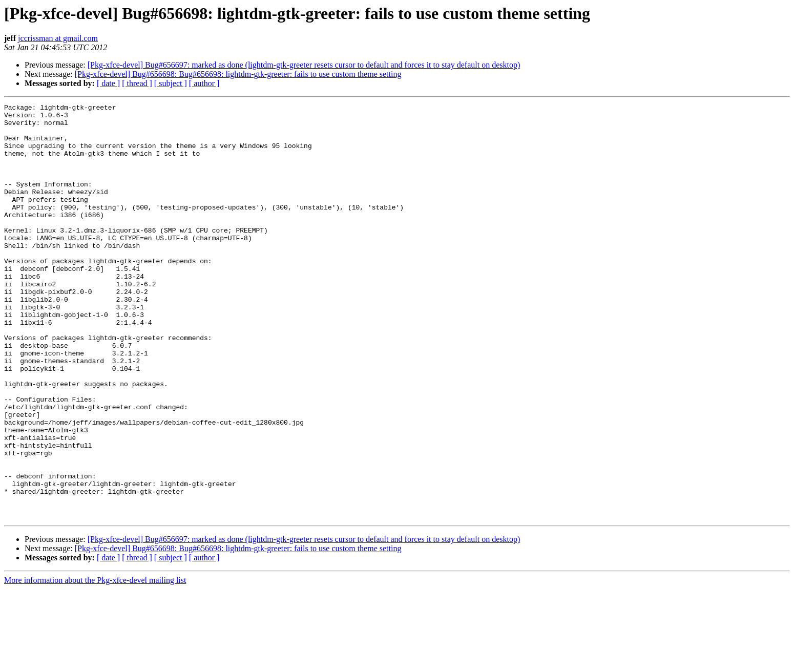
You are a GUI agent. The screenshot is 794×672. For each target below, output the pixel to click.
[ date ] (108, 83)
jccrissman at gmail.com (58, 38)
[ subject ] (171, 83)
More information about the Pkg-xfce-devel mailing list (95, 663)
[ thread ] (137, 83)
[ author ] (204, 83)
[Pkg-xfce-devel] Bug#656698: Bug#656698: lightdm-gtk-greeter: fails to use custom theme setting (238, 74)
